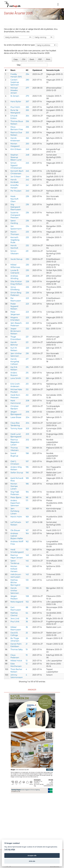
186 (27, 484)
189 (27, 478)
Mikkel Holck (16, 661)
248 (27, 155)
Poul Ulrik (15, 622)
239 (27, 196)
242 (27, 180)
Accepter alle (32, 856)
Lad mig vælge (10, 849)
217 (27, 359)
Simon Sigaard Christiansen (16, 165)
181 (27, 497)
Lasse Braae (16, 417)
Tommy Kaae (16, 429)
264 (27, 116)
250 (27, 144)
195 (27, 467)
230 (27, 259)
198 (27, 453)
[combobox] (18, 37)
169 (27, 509)
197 (27, 461)
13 (27, 661)
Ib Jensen (15, 96)
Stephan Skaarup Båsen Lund (16, 157)
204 (27, 417)
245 (27, 163)
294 (27, 74)
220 (27, 348)
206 (27, 412)
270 (27, 96)
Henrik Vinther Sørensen (15, 591)
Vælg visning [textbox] (40, 37)
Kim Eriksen (16, 149)
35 (27, 627)
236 (27, 204)
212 (27, 389)
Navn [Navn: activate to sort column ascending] (13, 70)
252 (27, 138)
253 (27, 133)
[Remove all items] (30, 37)
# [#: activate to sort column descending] (6, 70)
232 (27, 246)
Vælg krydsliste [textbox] (12, 37)
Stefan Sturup (17, 473)
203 (27, 429)
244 (27, 177)
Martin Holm (16, 517)
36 (27, 622)
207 (27, 406)
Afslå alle (32, 861)
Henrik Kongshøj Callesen (15, 362)
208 (27, 401)
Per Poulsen (16, 191)
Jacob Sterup (16, 259)
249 (27, 149)
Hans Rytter (16, 102)
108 (27, 596)
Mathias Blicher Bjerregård (15, 583)
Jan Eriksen (16, 177)
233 (27, 232)
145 (27, 561)
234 (27, 226)
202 (27, 440)
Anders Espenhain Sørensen (15, 503)
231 (27, 251)
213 (27, 378)
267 (27, 102)
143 (27, 574)
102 (27, 602)
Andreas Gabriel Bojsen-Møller (17, 536)
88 (27, 607)
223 (27, 298)
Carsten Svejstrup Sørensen (15, 82)
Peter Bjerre (16, 497)
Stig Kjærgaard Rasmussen (16, 207)
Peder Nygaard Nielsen (14, 306)
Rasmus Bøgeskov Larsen (15, 442)
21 (27, 644)
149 (27, 555)
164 (27, 533)
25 (27, 633)
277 (27, 88)
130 (27, 588)
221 (27, 337)
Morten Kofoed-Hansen (14, 569)
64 (27, 613)
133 (27, 580)
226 (27, 287)
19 (27, 649)
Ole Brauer (15, 530)
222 (27, 323)
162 (27, 542)
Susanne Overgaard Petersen (15, 215)
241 (27, 185)
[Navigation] (58, 4)
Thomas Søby (17, 649)
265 (27, 107)
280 (27, 80)
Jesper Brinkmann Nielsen (16, 331)
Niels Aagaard (17, 602)
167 (27, 522)
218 (27, 353)
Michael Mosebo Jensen (14, 90)
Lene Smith (16, 378)
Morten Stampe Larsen (14, 486)
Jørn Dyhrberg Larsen (15, 511)
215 (27, 367)
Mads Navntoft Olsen (14, 199)
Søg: (32, 65)
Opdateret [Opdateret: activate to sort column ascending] (37, 70)
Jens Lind (15, 619)
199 (27, 448)
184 (27, 492)
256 (27, 121)
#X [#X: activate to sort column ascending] (27, 70)
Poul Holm (15, 107)
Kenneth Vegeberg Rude (15, 240)
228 (27, 276)
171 (27, 501)
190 (27, 473)
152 (27, 550)
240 (27, 191)
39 (27, 619)
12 (27, 664)
